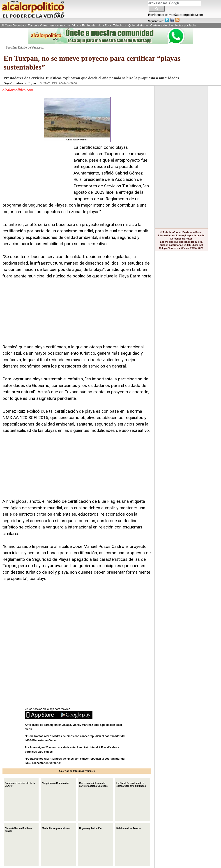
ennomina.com (60, 25)
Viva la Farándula (84, 25)
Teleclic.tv (120, 25)
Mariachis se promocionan (56, 828)
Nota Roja (104, 25)
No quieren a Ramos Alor (55, 783)
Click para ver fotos (77, 119)
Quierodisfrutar (138, 25)
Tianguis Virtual (38, 25)
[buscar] (175, 3)
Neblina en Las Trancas (129, 828)
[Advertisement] (36, 172)
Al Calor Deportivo (13, 25)
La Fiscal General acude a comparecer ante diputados (131, 784)
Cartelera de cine (162, 25)
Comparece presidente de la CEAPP (20, 784)
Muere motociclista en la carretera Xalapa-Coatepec (93, 784)
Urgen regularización (90, 828)
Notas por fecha (186, 25)
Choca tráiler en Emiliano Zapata (18, 829)
